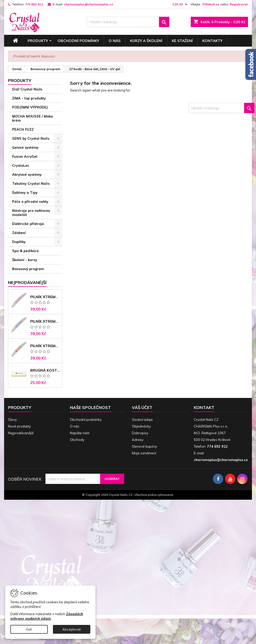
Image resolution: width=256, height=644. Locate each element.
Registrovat (239, 4)
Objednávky (141, 426)
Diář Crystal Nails (27, 89)
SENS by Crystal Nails (31, 138)
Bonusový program (28, 269)
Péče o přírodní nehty (30, 202)
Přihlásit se (211, 4)
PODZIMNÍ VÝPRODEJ (30, 107)
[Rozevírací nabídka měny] (180, 4)
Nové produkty (19, 426)
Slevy (12, 420)
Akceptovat (72, 629)
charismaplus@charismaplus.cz (88, 4)
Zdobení (19, 233)
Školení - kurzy (25, 260)
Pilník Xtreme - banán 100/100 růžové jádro (45, 297)
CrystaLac (21, 165)
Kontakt (204, 407)
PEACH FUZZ (23, 129)
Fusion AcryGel (25, 156)
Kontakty (212, 41)
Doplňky (19, 242)
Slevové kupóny (145, 446)
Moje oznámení (144, 453)
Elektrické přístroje (28, 224)
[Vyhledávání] (128, 22)
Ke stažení (182, 41)
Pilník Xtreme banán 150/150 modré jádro (45, 321)
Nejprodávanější (21, 433)
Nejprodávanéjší (27, 282)
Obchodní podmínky (78, 41)
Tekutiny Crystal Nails (31, 183)
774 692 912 (34, 4)
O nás (115, 41)
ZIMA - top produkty (29, 98)
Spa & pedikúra (25, 251)
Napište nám (80, 433)
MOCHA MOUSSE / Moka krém (33, 118)
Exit (29, 629)
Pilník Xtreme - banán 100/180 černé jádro (45, 346)
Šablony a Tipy (25, 193)
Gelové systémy (25, 147)
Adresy (138, 440)
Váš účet (142, 407)
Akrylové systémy (27, 174)
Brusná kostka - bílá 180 (45, 370)
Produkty (38, 41)
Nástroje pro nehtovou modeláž (31, 213)
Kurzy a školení (146, 41)
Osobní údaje (142, 420)
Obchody (77, 440)
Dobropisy (140, 433)
